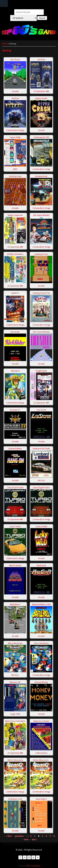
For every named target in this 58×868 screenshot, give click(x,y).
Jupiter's (15, 293)
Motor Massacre (15, 760)
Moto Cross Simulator (15, 721)
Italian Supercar (15, 215)
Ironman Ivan (15, 176)
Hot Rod (41, 60)
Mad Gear (41, 565)
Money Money (41, 682)
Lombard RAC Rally (41, 449)
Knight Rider (41, 371)
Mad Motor (15, 604)
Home (5, 44)
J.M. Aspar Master (41, 215)
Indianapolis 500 (41, 137)
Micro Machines (15, 643)
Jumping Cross (41, 254)
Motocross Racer (41, 721)
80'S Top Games (33, 866)
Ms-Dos (41, 480)
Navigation (4, 3)
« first (9, 836)
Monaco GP (15, 682)
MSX (15, 169)
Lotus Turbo (15, 526)
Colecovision (41, 753)
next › (26, 839)
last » (34, 839)
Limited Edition (15, 449)
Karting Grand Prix (41, 293)
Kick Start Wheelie (41, 332)
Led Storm (41, 410)
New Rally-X (41, 799)
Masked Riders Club (41, 604)
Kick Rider (15, 332)
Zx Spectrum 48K (41, 91)
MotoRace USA (15, 799)
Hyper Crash (41, 98)
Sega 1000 (15, 714)
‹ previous (19, 836)
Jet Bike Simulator (15, 254)
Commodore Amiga (15, 130)
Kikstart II (15, 371)
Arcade (15, 91)
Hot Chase (15, 60)
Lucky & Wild (41, 526)
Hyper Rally (15, 137)
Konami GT (15, 410)
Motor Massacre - (41, 760)
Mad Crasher (15, 565)
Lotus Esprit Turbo (15, 487)
